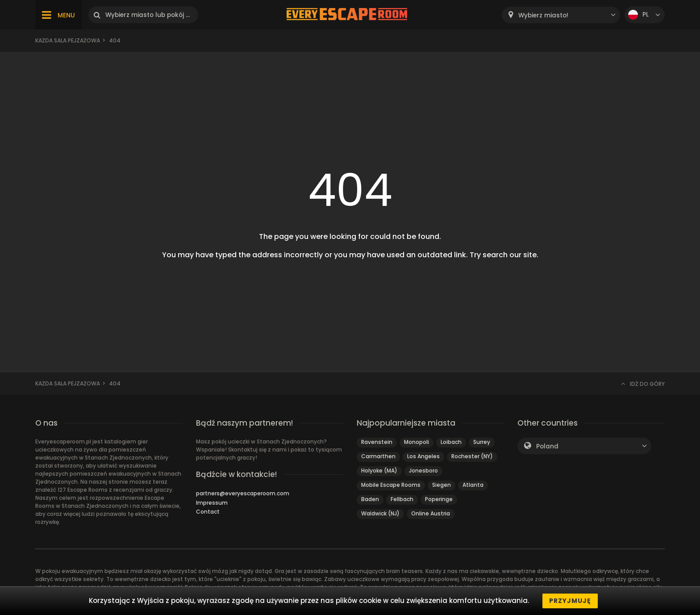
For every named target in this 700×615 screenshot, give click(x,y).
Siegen (442, 485)
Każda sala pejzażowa (68, 40)
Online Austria (431, 513)
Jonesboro (423, 471)
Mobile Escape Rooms (391, 485)
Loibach (451, 442)
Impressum (212, 503)
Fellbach (402, 499)
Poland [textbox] (547, 446)
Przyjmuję (570, 601)
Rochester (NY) (472, 456)
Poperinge (439, 499)
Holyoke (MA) (379, 471)
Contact (208, 512)
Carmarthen (378, 456)
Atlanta (473, 485)
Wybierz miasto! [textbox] (543, 15)
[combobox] (561, 15)
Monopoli (417, 442)
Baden (370, 499)
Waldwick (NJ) (380, 513)
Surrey (482, 442)
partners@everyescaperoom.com (243, 493)
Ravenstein (377, 442)
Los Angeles (423, 456)
